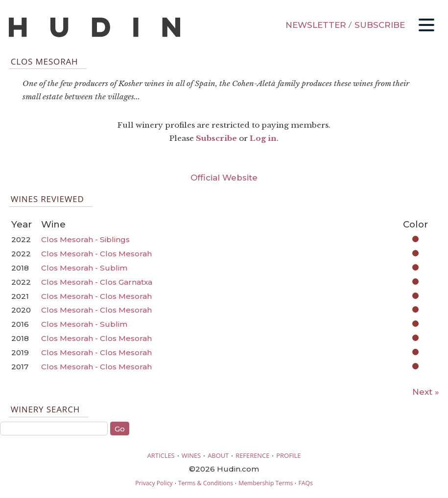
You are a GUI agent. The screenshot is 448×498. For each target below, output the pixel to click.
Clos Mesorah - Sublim (84, 268)
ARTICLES (161, 455)
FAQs (305, 483)
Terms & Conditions (206, 483)
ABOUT (218, 455)
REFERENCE (252, 455)
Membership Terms (266, 483)
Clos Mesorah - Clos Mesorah (96, 254)
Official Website (224, 178)
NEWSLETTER (316, 25)
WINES (191, 455)
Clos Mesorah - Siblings (85, 239)
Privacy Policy (154, 483)
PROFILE (288, 455)
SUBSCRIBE (380, 25)
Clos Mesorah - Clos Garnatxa (97, 282)
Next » (426, 392)
